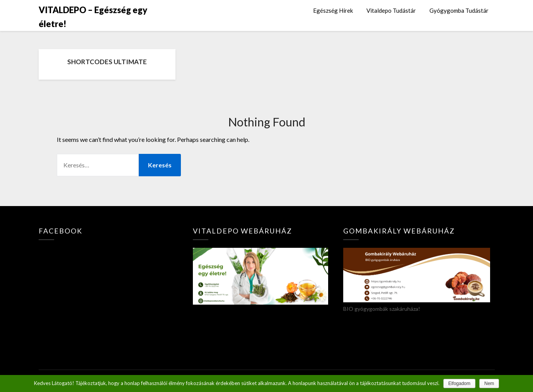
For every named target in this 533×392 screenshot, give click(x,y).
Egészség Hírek (333, 10)
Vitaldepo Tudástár (391, 10)
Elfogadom (459, 383)
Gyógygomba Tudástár (459, 10)
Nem (489, 383)
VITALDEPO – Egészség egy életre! (93, 17)
